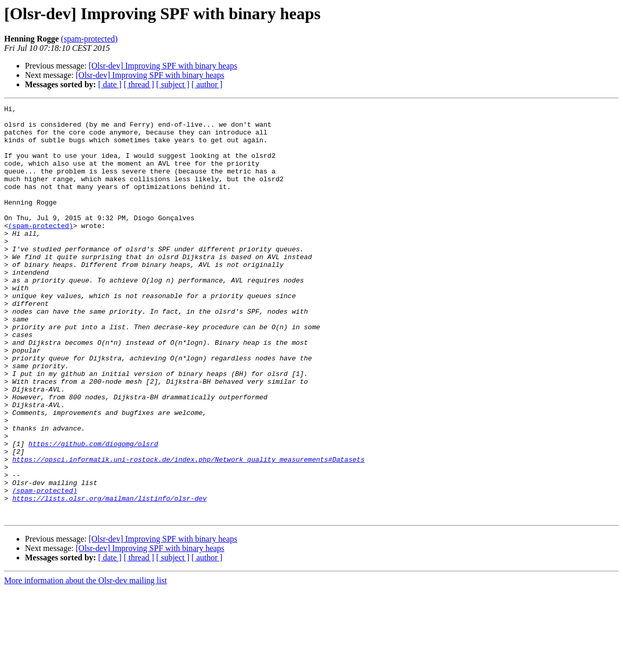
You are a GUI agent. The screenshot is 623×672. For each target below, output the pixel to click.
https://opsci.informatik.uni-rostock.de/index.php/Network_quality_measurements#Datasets (189, 531)
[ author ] (207, 84)
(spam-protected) (89, 39)
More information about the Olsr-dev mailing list (85, 663)
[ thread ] (139, 84)
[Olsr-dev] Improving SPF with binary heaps (163, 66)
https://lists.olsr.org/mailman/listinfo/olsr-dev (110, 577)
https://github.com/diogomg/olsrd (93, 512)
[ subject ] (173, 84)
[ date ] (110, 84)
